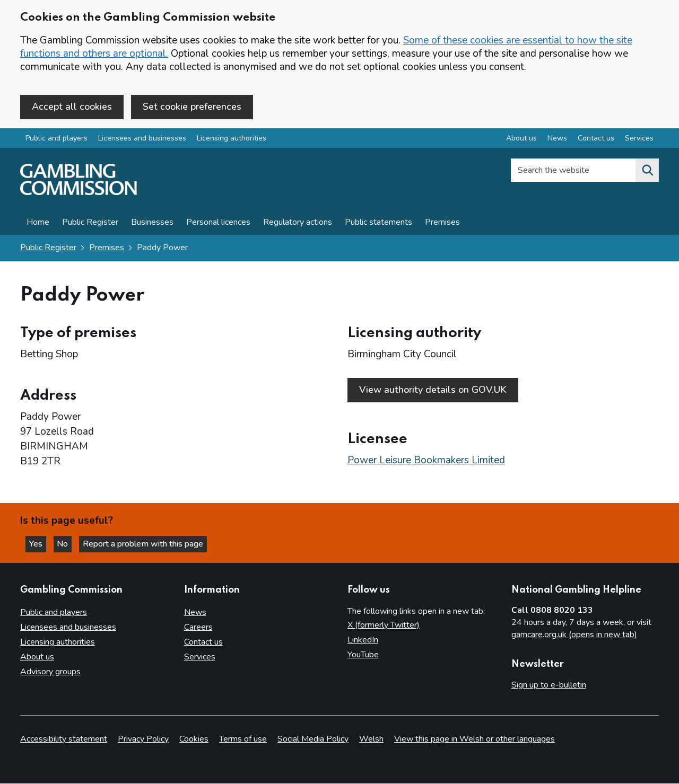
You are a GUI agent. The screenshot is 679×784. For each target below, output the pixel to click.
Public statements (378, 224)
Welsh (371, 739)
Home (38, 224)
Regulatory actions (298, 224)
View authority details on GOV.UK (433, 391)
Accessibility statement (64, 739)
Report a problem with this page (149, 543)
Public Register (90, 224)
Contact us (203, 642)
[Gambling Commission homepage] (79, 194)
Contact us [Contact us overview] (596, 140)
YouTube (363, 655)
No (68, 543)
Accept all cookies (72, 107)
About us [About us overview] (521, 140)
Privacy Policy (143, 739)
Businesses (152, 224)
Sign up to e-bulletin (549, 685)
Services (200, 657)
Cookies (194, 739)
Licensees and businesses (142, 140)
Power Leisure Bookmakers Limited (426, 458)
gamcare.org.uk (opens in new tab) (574, 635)
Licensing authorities (232, 140)
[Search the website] (647, 172)
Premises (442, 224)
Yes (39, 543)
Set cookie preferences (192, 107)
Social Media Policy (313, 739)
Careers (198, 628)
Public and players (56, 140)
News (195, 613)
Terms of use (243, 739)
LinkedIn (363, 640)
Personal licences (218, 224)
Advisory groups (50, 672)
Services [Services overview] (639, 140)
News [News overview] (557, 140)
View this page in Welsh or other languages (475, 739)
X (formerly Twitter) (384, 626)
